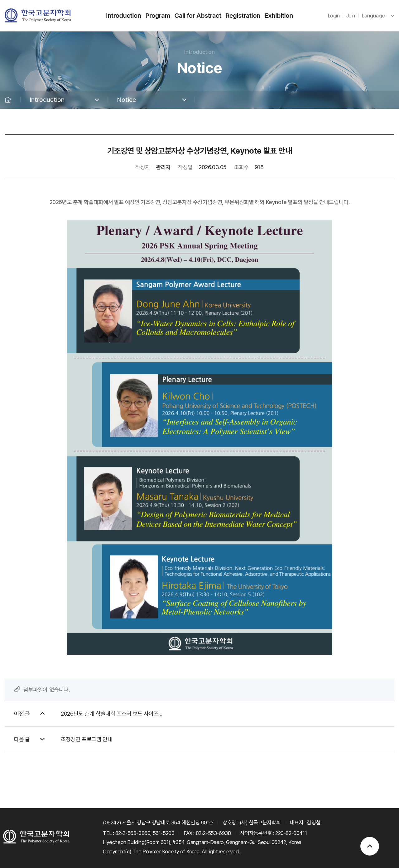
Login (334, 16)
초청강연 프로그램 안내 (87, 739)
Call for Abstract (198, 16)
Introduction (124, 16)
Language (373, 16)
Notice (127, 100)
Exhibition (279, 16)
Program (158, 16)
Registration (243, 16)
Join (351, 16)
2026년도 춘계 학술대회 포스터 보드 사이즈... (111, 714)
